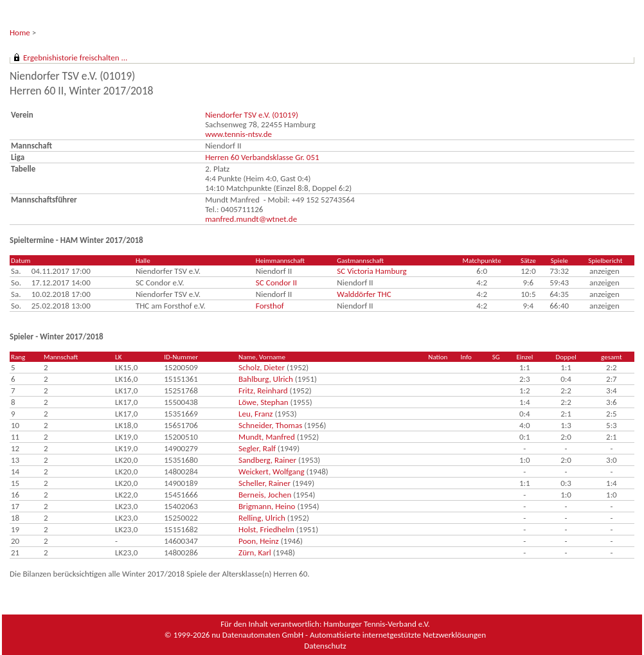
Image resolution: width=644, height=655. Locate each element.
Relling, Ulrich (262, 518)
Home (20, 32)
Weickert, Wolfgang (272, 471)
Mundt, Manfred (267, 437)
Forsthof (270, 306)
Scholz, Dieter (262, 367)
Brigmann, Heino (267, 506)
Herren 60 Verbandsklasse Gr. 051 (262, 157)
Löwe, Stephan (263, 402)
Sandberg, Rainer (267, 460)
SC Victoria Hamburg (371, 271)
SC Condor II (276, 283)
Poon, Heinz (259, 541)
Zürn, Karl (255, 552)
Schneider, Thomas (270, 425)
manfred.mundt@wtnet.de (251, 219)
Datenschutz (325, 646)
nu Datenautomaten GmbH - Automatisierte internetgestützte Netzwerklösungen (349, 635)
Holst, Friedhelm (266, 529)
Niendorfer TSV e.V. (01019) (252, 115)
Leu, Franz (255, 414)
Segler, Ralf (257, 448)
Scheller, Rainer (264, 483)
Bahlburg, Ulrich (266, 379)
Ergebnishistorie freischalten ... (75, 58)
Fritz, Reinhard (263, 390)
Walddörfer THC (364, 294)
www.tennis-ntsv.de (238, 134)
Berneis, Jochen (265, 495)
